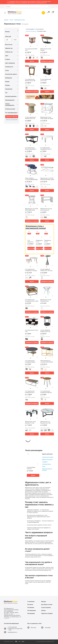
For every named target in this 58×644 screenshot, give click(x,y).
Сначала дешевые (30, 29)
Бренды (44, 601)
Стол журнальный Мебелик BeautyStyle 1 (31, 148)
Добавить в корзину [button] (47, 61)
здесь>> (49, 3)
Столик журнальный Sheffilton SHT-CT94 (30, 118)
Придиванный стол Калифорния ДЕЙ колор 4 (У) (48, 241)
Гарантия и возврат (47, 613)
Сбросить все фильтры (12, 120)
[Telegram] (46, 628)
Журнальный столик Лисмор (46, 49)
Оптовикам (31, 607)
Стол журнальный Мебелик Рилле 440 (30, 80)
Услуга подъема (46, 607)
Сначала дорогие (39, 29)
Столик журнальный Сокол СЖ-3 (46, 80)
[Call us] (43, 13)
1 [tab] (30, 46)
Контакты (30, 604)
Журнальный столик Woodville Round (46, 300)
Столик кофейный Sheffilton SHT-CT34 (45, 331)
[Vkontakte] (32, 628)
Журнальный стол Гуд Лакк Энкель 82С (46, 209)
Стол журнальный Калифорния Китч (30, 392)
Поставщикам (32, 610)
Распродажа (31, 613)
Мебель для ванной (47, 459)
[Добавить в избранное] (37, 45)
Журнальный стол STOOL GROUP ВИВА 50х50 (32, 209)
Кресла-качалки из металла (47, 469)
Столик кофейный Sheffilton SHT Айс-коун (46, 270)
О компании (31, 601)
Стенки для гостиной (48, 457)
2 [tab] (31, 46)
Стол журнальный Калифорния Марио (30, 361)
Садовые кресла (47, 464)
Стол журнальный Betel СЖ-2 (31, 49)
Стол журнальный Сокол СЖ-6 (32, 331)
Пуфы (44, 466)
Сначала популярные (31, 31)
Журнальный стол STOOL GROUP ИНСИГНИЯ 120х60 (47, 179)
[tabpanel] (32, 40)
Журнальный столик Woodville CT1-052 (30, 422)
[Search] (49, 6)
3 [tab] (32, 46)
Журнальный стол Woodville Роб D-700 (45, 422)
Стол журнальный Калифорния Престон (46, 148)
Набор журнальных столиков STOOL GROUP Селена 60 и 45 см (47, 361)
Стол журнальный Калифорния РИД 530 (46, 392)
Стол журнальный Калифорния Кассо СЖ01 (32, 300)
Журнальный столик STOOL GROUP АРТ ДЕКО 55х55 (47, 118)
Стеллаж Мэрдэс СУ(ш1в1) (31, 468)
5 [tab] (33, 46)
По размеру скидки (41, 31)
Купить (32, 61)
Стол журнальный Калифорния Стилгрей (31, 270)
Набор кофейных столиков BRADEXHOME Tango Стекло (31, 179)
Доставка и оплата (47, 604)
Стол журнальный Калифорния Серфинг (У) (31, 241)
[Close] (18, 31)
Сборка (43, 610)
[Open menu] (5, 13)
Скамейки (45, 462)
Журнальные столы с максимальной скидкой (36, 227)
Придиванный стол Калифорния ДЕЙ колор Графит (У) (39, 241)
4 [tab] (33, 46)
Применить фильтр (12, 117)
